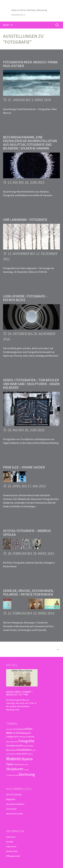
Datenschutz (12, 851)
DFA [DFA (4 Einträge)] (16, 737)
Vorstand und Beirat (15, 804)
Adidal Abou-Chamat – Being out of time (20, 693)
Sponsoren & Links (15, 814)
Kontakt (10, 842)
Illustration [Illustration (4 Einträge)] (11, 750)
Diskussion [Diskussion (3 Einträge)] (23, 737)
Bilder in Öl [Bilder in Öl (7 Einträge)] (12, 733)
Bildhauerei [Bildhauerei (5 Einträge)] (25, 733)
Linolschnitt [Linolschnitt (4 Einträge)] (21, 754)
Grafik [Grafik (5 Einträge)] (19, 745)
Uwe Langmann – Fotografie (25, 220)
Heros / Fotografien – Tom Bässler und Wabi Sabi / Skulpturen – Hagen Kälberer (31, 384)
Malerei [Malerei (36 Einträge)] (13, 759)
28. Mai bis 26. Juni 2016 (26, 430)
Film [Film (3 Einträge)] (16, 741)
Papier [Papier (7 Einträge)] (10, 764)
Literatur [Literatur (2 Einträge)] (30, 754)
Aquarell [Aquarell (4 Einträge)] (22, 729)
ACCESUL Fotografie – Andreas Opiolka (27, 533)
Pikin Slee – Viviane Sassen (24, 467)
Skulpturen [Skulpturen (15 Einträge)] (15, 769)
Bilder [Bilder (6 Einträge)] (29, 729)
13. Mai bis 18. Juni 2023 (26, 182)
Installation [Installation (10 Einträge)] (24, 750)
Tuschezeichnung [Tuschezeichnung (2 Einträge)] (12, 775)
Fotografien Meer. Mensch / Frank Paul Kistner (30, 64)
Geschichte (11, 809)
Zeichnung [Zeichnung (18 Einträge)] (27, 774)
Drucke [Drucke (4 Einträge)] (31, 737)
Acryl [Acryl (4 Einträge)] (15, 729)
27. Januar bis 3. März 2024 (29, 100)
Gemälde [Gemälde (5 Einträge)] (11, 745)
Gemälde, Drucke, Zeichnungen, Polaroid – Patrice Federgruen (28, 592)
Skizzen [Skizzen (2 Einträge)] (25, 765)
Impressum (11, 846)
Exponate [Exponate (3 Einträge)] (10, 741)
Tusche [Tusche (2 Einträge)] (26, 770)
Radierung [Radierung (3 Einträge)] (18, 764)
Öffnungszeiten (13, 856)
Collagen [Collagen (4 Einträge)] (10, 737)
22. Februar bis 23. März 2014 (31, 613)
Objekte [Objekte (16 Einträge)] (27, 759)
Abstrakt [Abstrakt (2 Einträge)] (9, 729)
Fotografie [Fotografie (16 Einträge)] (26, 741)
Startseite (11, 837)
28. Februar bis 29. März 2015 (31, 553)
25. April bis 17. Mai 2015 (27, 486)
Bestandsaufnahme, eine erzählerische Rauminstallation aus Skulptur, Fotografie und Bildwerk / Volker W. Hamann (30, 143)
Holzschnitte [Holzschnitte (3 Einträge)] (28, 746)
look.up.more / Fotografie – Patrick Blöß (25, 298)
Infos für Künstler (14, 794)
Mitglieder (11, 799)
